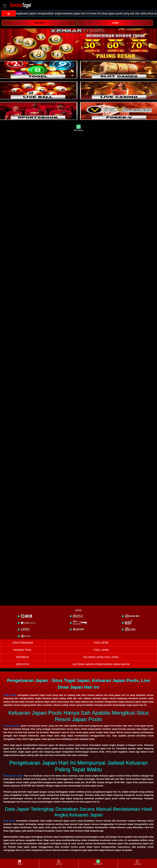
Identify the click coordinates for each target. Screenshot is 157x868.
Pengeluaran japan (13, 776)
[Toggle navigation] (5, 6)
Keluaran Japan (12, 726)
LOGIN (115, 23)
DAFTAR (39, 23)
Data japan (9, 821)
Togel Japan (10, 695)
